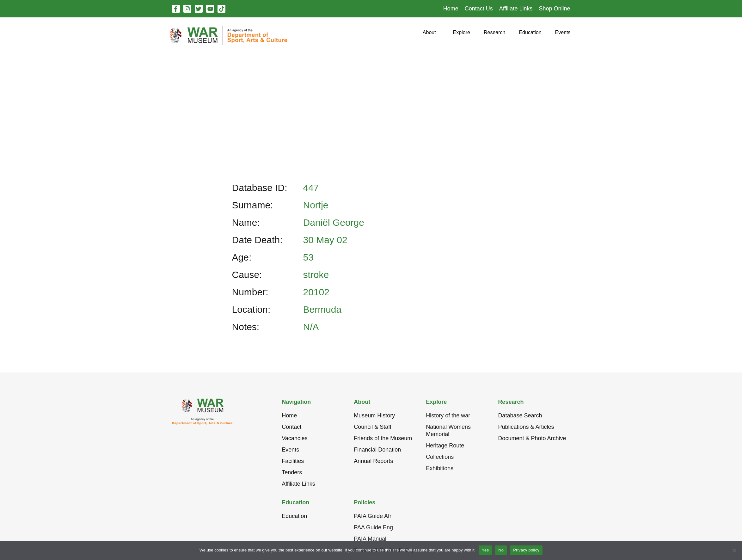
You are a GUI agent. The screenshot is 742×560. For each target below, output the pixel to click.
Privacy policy (526, 550)
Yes (485, 550)
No (501, 550)
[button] (429, 35)
